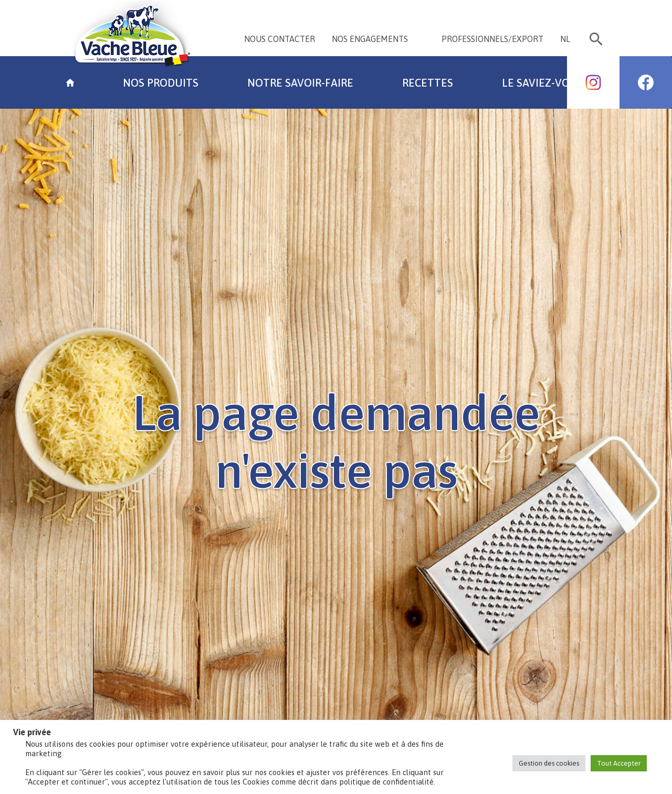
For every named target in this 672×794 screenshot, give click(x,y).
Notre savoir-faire (300, 83)
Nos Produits (161, 83)
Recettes (428, 83)
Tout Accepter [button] (619, 763)
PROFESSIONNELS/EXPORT (492, 39)
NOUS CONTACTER (280, 39)
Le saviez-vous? (545, 83)
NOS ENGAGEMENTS (370, 39)
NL (565, 39)
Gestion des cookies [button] (549, 763)
